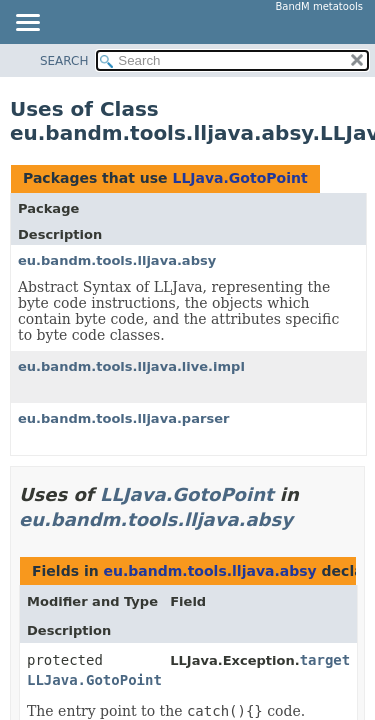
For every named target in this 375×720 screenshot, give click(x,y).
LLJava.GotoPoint (239, 178)
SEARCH (64, 61)
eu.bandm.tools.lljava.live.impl (131, 366)
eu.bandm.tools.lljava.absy (117, 260)
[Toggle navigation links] (27, 24)
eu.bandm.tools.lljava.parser (123, 418)
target (325, 660)
